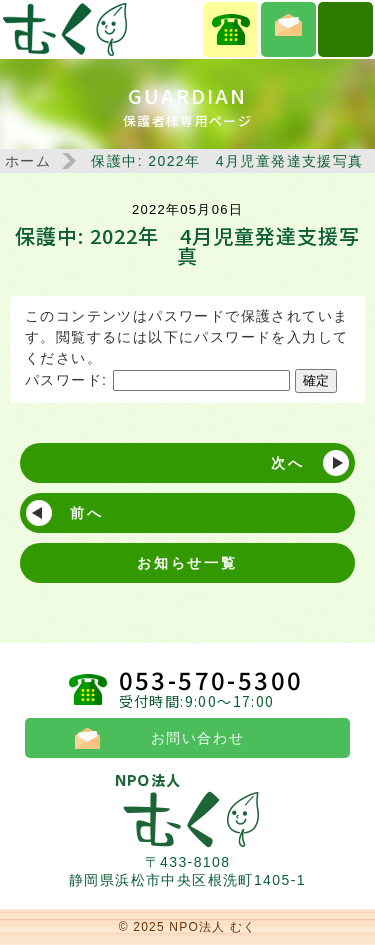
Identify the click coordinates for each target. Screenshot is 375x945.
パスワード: (157, 380)
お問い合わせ (288, 29)
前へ (87, 513)
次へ (288, 463)
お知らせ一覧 (187, 563)
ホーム (28, 161)
